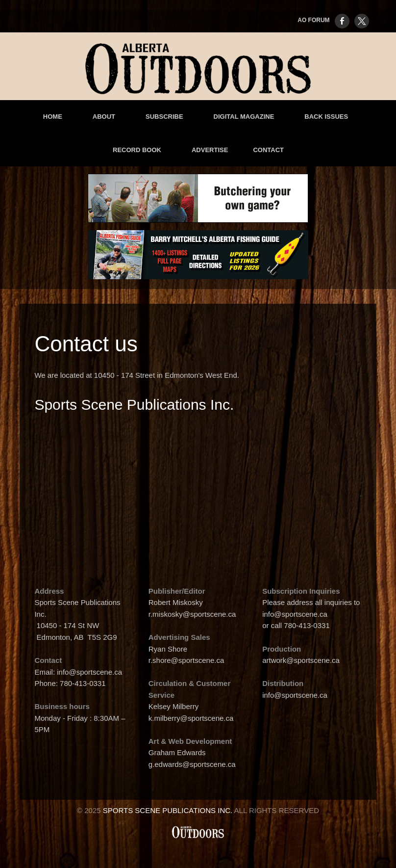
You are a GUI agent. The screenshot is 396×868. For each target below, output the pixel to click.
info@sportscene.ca (89, 672)
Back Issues (326, 117)
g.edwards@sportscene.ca (192, 764)
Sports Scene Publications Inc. (168, 810)
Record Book (137, 150)
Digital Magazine (244, 117)
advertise (210, 150)
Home (53, 117)
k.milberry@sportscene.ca (191, 718)
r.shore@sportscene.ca (186, 660)
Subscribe (164, 117)
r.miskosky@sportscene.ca (193, 614)
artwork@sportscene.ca (301, 660)
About (104, 117)
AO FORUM (313, 20)
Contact (268, 150)
